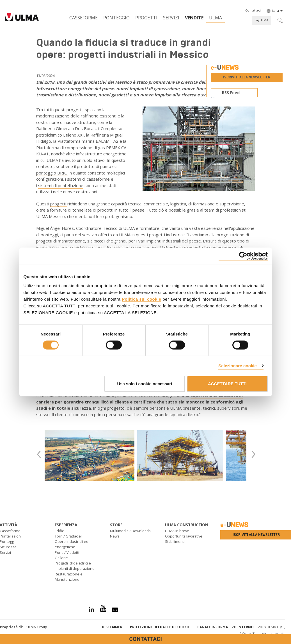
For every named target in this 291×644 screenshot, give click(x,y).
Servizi (171, 18)
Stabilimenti (175, 541)
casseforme (98, 179)
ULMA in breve (177, 531)
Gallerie (61, 558)
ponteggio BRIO (52, 173)
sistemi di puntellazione (61, 185)
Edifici (60, 531)
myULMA (262, 20)
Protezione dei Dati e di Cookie (160, 627)
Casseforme (83, 18)
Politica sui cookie (141, 299)
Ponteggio (116, 18)
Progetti (146, 18)
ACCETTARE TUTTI (227, 384)
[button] (253, 10)
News (115, 536)
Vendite (194, 18)
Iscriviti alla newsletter (247, 77)
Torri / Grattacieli (69, 536)
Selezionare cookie (238, 366)
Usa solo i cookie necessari (145, 384)
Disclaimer (112, 627)
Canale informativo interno (225, 627)
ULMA (216, 18)
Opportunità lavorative (184, 536)
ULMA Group (37, 627)
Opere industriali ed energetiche (72, 544)
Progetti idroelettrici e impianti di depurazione (75, 566)
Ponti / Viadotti (67, 552)
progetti (59, 204)
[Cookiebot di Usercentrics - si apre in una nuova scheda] (243, 256)
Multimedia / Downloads (130, 531)
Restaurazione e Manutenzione (69, 577)
